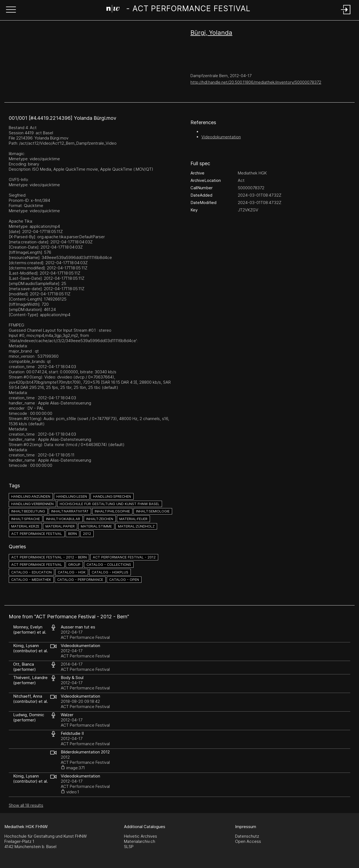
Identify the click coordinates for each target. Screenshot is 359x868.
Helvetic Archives (141, 836)
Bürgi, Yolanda (211, 33)
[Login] (346, 15)
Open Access (248, 841)
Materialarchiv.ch (140, 841)
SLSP (129, 847)
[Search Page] (178, 10)
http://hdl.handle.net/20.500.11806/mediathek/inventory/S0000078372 (256, 82)
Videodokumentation (221, 137)
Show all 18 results (26, 805)
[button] (11, 10)
